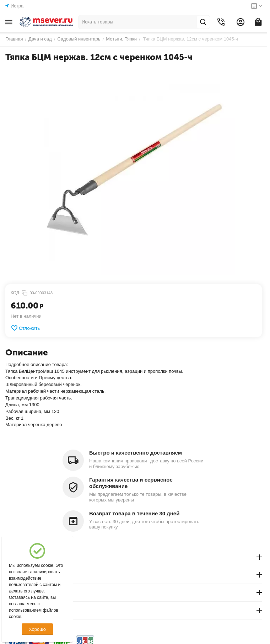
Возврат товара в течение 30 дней (134, 513)
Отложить (25, 328)
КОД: (15, 293)
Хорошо (37, 629)
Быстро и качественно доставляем (136, 453)
